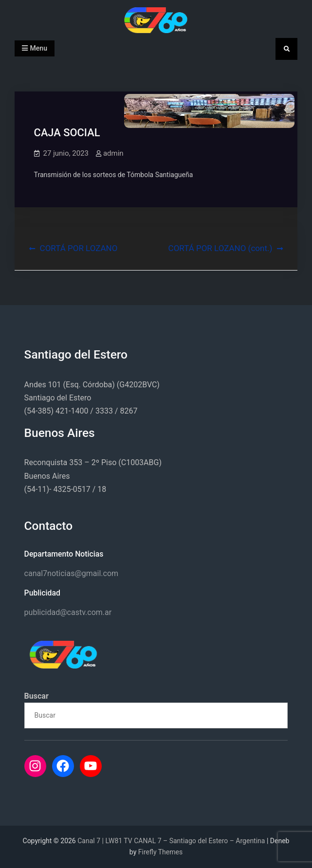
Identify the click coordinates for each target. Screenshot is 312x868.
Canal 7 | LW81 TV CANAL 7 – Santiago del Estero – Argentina (171, 841)
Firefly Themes (160, 852)
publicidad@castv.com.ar (68, 612)
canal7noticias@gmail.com (71, 573)
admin (113, 153)
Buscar (37, 696)
